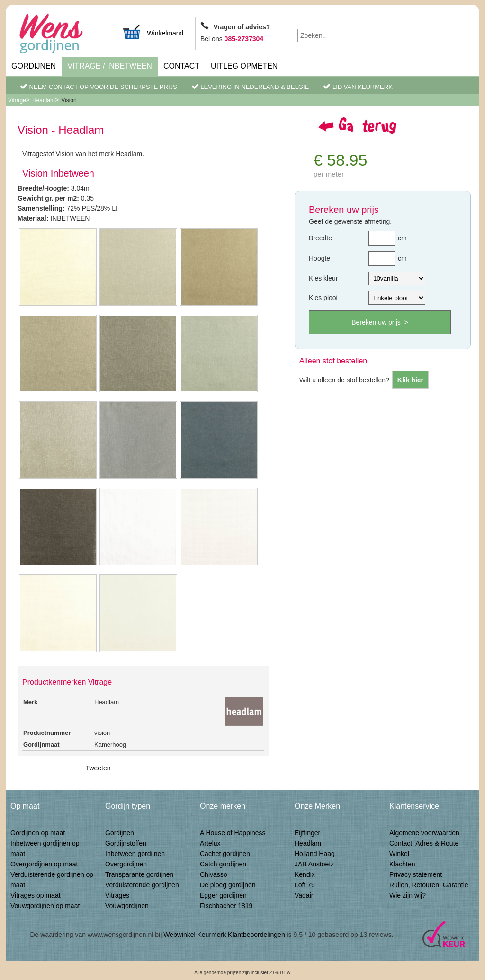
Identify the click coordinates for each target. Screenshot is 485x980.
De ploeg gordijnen (228, 885)
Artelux (210, 843)
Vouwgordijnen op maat (45, 906)
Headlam (44, 100)
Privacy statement (416, 874)
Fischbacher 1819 (226, 906)
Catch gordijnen (223, 864)
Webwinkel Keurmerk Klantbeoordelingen (224, 935)
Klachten (402, 864)
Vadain (305, 895)
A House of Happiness (233, 833)
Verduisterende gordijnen (142, 885)
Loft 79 (305, 885)
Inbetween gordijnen (135, 854)
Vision (69, 100)
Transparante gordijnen (139, 874)
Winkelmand (153, 32)
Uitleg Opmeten (244, 66)
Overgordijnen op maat (44, 864)
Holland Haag (315, 854)
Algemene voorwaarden (424, 833)
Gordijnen (34, 66)
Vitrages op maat (36, 895)
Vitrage (17, 100)
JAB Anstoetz (314, 864)
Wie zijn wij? (408, 895)
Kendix (305, 874)
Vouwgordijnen (127, 906)
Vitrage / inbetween (110, 66)
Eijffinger (307, 833)
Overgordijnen (126, 864)
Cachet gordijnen (225, 854)
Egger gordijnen (223, 895)
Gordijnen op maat (38, 833)
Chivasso (214, 874)
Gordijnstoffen (126, 843)
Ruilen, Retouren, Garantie (429, 885)
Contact (181, 66)
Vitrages (117, 895)
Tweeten (98, 768)
